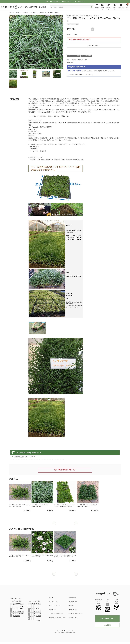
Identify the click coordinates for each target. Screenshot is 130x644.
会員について (73, 602)
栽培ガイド (53, 610)
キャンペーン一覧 (55, 606)
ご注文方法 (72, 598)
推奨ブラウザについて (76, 614)
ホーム (51, 598)
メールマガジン (74, 618)
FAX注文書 (107, 625)
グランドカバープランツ (15, 13)
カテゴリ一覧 (53, 602)
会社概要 (72, 606)
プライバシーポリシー (56, 614)
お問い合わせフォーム (107, 619)
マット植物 (26, 13)
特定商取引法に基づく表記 (57, 618)
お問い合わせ (73, 610)
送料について (71, 62)
